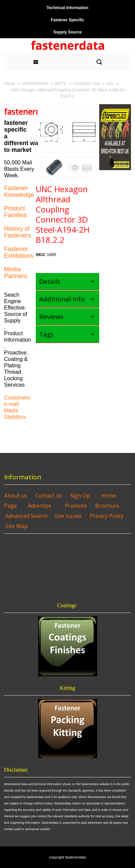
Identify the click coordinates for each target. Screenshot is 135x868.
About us (16, 496)
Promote (76, 506)
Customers (17, 398)
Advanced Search (27, 516)
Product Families (15, 212)
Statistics (15, 417)
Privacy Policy (107, 516)
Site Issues (68, 516)
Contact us (49, 496)
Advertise (39, 506)
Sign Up (80, 496)
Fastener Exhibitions (19, 252)
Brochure (107, 506)
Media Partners (16, 273)
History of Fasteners (18, 232)
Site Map (17, 526)
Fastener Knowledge (19, 191)
